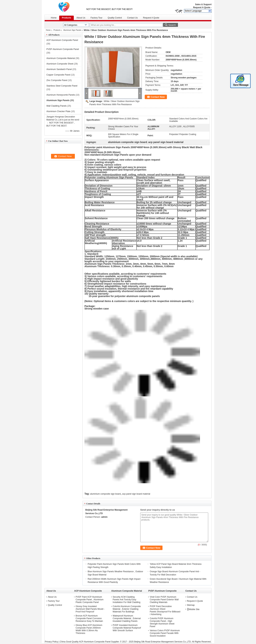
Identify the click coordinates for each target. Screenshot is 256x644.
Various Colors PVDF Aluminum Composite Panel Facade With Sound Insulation (165, 633)
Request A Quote (202, 7)
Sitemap (191, 605)
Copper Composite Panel (58, 75)
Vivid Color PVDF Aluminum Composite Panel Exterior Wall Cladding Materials (164, 600)
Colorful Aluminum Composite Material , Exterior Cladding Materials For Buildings (127, 609)
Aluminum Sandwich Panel (59, 69)
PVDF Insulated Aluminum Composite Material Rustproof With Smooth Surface (127, 628)
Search (172, 25)
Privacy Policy (51, 642)
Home (54, 18)
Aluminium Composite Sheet (60, 64)
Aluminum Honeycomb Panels (61, 95)
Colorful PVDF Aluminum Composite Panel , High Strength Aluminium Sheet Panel (162, 622)
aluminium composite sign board (105, 494)
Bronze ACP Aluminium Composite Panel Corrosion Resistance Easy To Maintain (89, 618)
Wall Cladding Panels (57, 106)
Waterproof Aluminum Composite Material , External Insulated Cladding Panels (127, 618)
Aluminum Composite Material (61, 58)
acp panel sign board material (136, 494)
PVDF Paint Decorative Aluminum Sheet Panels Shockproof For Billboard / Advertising (165, 610)
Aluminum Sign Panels (72, 30)
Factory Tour (96, 18)
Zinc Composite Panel (57, 80)
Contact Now (158, 97)
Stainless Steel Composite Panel (62, 86)
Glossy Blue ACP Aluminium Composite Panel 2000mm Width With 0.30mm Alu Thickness (89, 629)
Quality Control (115, 18)
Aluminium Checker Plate (58, 111)
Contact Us (132, 18)
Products (66, 18)
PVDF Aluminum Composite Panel (63, 49)
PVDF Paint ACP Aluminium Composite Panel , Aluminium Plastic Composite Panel (90, 600)
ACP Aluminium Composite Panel (62, 40)
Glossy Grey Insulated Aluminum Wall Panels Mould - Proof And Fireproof (90, 609)
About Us (81, 18)
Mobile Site (193, 609)
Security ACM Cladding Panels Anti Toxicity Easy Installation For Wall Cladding (127, 600)
